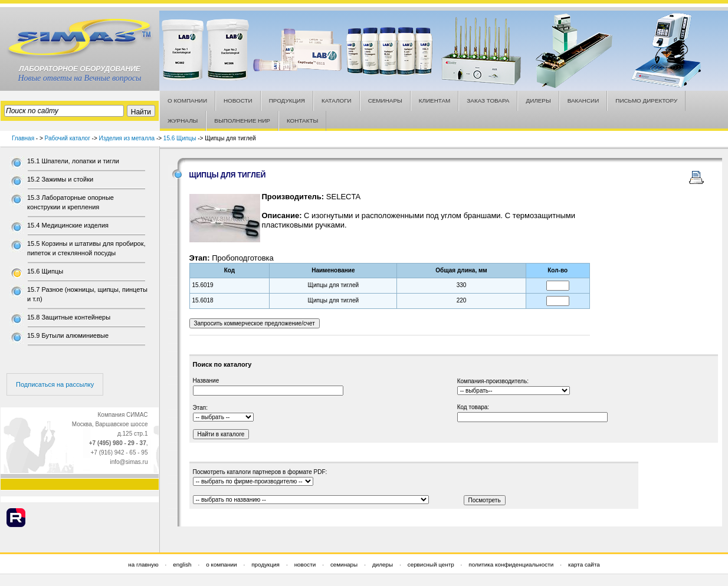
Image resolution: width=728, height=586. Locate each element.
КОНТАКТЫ (302, 121)
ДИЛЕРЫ (538, 101)
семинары (344, 564)
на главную (143, 564)
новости (305, 564)
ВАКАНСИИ (583, 101)
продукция (265, 564)
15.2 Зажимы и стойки (60, 179)
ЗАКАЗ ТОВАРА (488, 101)
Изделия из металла (127, 138)
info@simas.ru (129, 462)
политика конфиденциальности (511, 564)
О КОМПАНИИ (187, 101)
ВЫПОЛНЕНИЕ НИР (242, 121)
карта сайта (584, 564)
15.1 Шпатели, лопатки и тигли (73, 161)
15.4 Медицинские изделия (68, 225)
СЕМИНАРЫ (385, 101)
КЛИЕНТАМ (435, 101)
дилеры (383, 564)
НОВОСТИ (238, 101)
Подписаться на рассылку (55, 384)
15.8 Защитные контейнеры (69, 317)
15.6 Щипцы (180, 138)
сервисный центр (431, 564)
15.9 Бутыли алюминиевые (68, 335)
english (182, 564)
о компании (221, 564)
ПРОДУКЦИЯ (287, 101)
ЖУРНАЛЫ (183, 121)
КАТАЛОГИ (337, 101)
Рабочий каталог (68, 138)
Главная (23, 138)
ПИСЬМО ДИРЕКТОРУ (646, 101)
